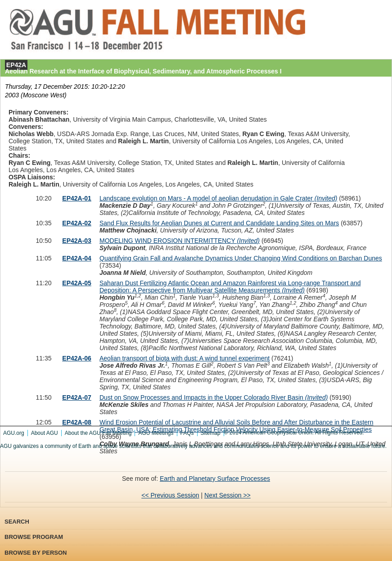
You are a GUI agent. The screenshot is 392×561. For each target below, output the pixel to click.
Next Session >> (228, 495)
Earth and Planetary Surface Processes (215, 479)
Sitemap (211, 433)
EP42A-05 (77, 283)
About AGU (45, 433)
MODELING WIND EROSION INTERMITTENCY (180, 241)
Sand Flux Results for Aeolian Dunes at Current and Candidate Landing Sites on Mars (219, 223)
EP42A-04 (77, 258)
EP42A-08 (77, 422)
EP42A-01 (77, 198)
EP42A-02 (77, 223)
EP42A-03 (77, 241)
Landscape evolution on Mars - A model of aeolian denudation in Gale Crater (218, 198)
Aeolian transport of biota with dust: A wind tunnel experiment (185, 358)
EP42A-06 (77, 358)
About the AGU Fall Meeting (98, 433)
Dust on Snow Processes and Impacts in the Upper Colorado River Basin (214, 397)
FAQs (187, 433)
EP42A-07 (77, 397)
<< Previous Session (170, 495)
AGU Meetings (156, 433)
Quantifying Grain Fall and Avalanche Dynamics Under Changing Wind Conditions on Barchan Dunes (241, 258)
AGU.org (14, 433)
